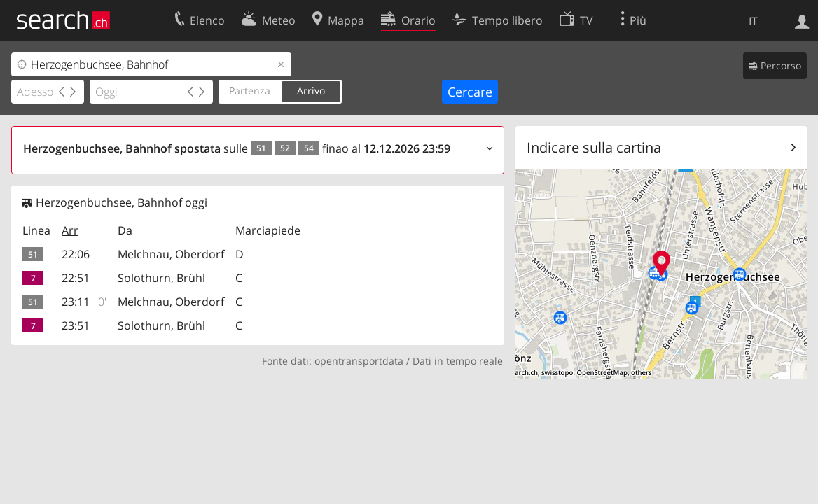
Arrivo (311, 91)
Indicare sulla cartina (594, 147)
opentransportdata (359, 361)
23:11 (84, 302)
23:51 (76, 325)
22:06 (76, 254)
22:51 (76, 278)
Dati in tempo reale (458, 361)
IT (753, 21)
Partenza (250, 91)
